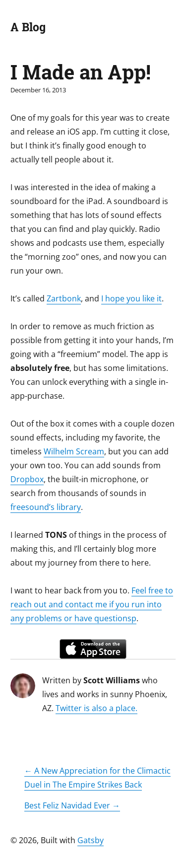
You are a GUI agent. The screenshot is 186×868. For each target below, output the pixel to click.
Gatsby (91, 840)
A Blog (28, 27)
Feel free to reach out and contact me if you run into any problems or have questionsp (92, 604)
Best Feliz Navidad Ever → (72, 805)
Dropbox (27, 479)
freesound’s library (46, 507)
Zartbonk (64, 298)
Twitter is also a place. (96, 708)
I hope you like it (131, 298)
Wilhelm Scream (74, 451)
